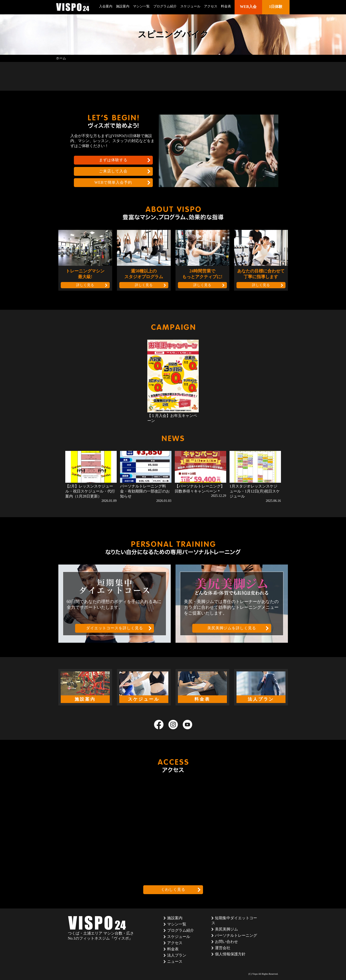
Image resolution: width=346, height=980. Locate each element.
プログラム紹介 (165, 6)
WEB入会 (248, 7)
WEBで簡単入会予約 (113, 182)
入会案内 (106, 6)
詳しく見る (85, 285)
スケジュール (190, 6)
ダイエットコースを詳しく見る (115, 628)
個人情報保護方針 (230, 954)
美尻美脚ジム (226, 929)
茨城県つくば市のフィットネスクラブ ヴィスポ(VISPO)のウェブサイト (73, 7)
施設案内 (123, 6)
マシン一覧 (141, 6)
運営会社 (223, 948)
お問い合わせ (226, 942)
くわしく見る (173, 889)
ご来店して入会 (113, 171)
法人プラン (177, 955)
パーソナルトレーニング (236, 935)
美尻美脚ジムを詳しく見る (232, 628)
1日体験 (276, 7)
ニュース (175, 961)
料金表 (226, 6)
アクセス (211, 6)
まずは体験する (113, 160)
